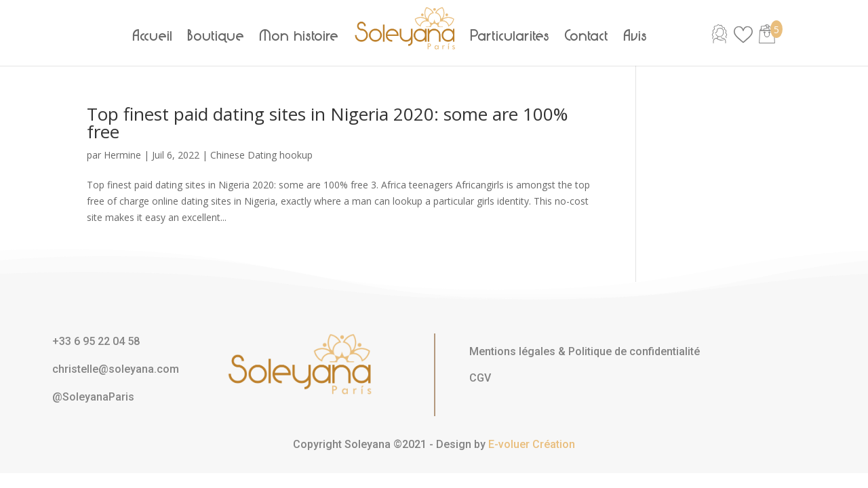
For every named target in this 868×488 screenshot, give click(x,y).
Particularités (510, 36)
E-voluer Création (532, 444)
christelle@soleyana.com (116, 369)
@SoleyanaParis (93, 397)
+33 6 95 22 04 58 (96, 341)
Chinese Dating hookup (261, 155)
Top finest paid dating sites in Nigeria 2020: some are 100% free (327, 123)
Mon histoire (299, 36)
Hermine (122, 155)
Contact (587, 36)
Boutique (216, 36)
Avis (636, 36)
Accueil (153, 36)
